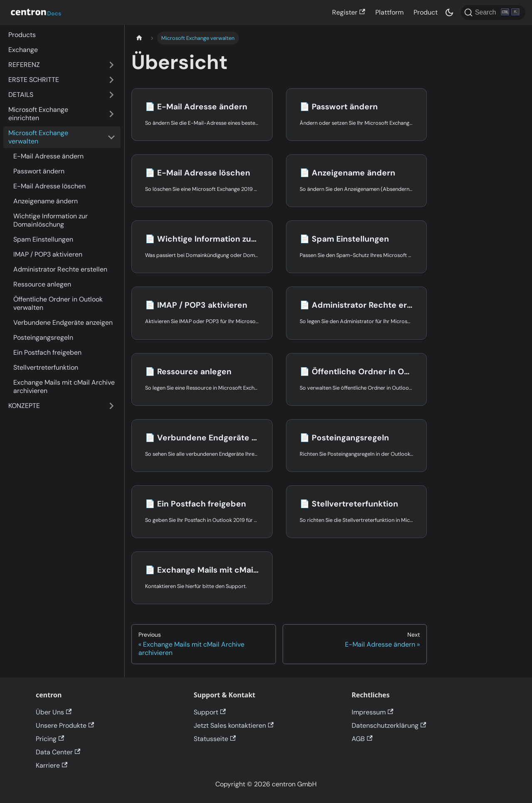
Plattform (389, 12)
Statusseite (215, 739)
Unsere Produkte (65, 725)
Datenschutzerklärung (389, 725)
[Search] (493, 12)
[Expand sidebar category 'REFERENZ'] (111, 65)
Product (426, 12)
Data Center (58, 752)
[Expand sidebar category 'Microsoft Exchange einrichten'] (111, 114)
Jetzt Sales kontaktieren (234, 725)
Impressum (372, 712)
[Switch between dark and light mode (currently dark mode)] (449, 12)
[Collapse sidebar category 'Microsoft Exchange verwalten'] (111, 137)
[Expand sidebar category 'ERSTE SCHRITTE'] (111, 80)
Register (349, 12)
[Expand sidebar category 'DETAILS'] (111, 95)
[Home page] (139, 38)
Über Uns (54, 712)
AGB (362, 739)
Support (210, 712)
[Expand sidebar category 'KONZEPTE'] (111, 406)
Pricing (50, 739)
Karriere (52, 765)
